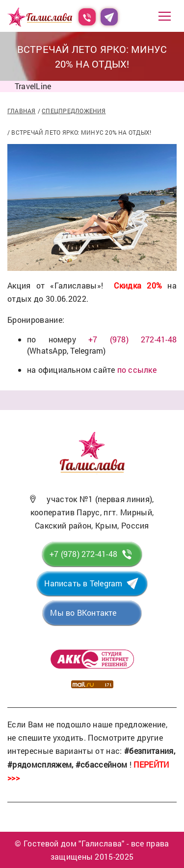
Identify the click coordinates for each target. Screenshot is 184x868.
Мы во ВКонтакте (83, 613)
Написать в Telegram (83, 583)
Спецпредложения (74, 111)
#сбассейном (102, 764)
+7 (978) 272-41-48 (132, 339)
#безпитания (149, 751)
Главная (22, 111)
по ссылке (137, 370)
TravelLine (33, 86)
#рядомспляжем (39, 764)
